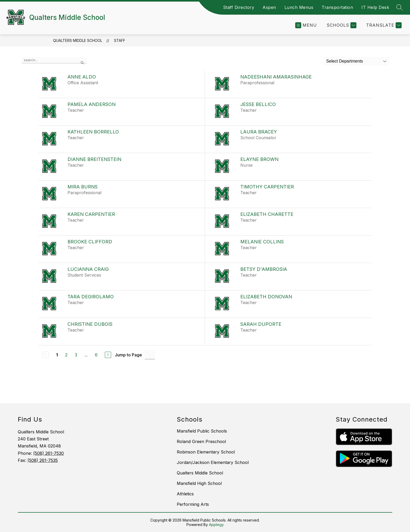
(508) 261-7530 (49, 453)
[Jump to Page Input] (150, 355)
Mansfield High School (199, 483)
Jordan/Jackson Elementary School (213, 462)
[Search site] (400, 7)
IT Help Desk (375, 7)
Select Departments (345, 61)
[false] (54, 60)
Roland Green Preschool (201, 441)
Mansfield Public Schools (202, 431)
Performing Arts (193, 504)
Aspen (269, 7)
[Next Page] (108, 355)
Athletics (185, 494)
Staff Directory (239, 7)
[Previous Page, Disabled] (46, 355)
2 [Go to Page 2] (66, 355)
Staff (120, 40)
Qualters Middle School (78, 40)
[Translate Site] (383, 25)
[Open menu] (306, 25)
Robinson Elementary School (206, 452)
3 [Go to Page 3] (76, 355)
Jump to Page (128, 355)
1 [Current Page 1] (57, 355)
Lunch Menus (299, 7)
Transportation (337, 7)
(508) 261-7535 (43, 460)
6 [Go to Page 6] (96, 355)
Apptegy (216, 525)
